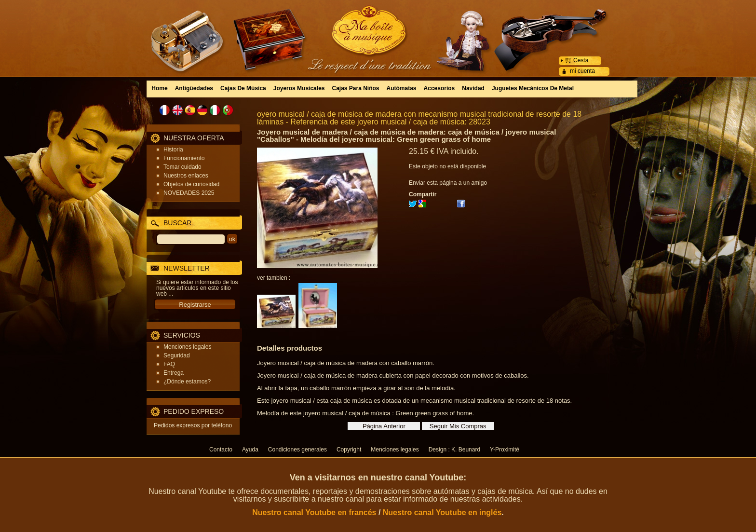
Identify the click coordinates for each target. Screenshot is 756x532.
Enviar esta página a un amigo (448, 183)
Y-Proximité (505, 450)
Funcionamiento (184, 158)
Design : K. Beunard (454, 450)
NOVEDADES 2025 (189, 193)
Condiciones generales (297, 450)
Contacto (221, 450)
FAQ (169, 364)
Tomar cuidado (182, 167)
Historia (173, 150)
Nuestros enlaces (186, 176)
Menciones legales (187, 347)
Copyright (349, 450)
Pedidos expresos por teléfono (193, 425)
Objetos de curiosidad (191, 184)
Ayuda (250, 450)
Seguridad (177, 355)
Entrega (174, 373)
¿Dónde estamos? (187, 382)
